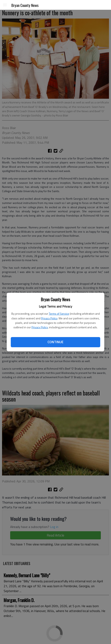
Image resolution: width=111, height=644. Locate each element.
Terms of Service (59, 314)
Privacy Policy (49, 318)
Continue (55, 342)
